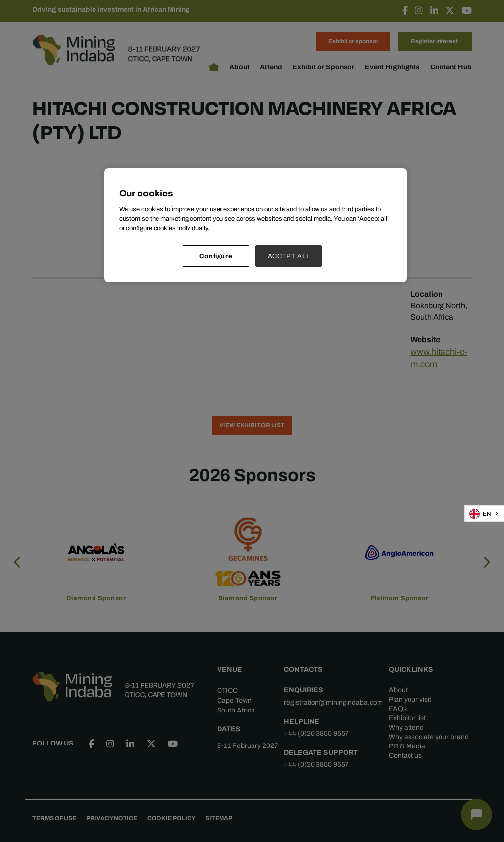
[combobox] (484, 514)
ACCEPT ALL (289, 256)
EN (480, 514)
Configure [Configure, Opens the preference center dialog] (216, 256)
